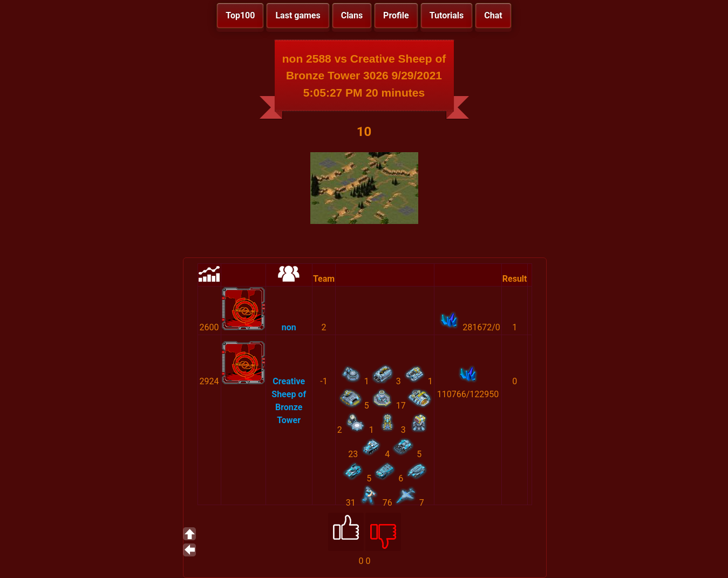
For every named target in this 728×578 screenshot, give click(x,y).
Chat (493, 15)
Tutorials (447, 15)
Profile (396, 15)
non (289, 327)
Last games (298, 15)
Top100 (240, 15)
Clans (352, 15)
